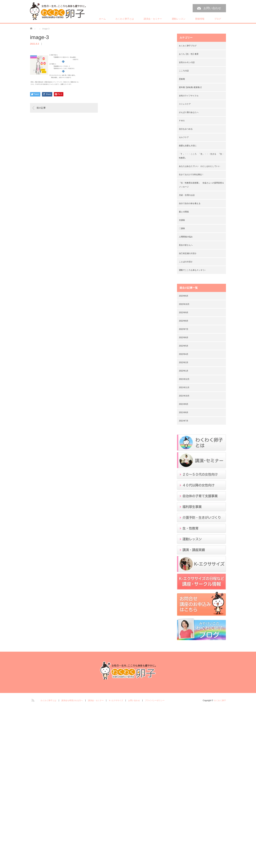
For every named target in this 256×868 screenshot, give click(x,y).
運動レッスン (179, 19)
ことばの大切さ (186, 262)
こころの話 (184, 71)
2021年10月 (184, 396)
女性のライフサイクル (189, 96)
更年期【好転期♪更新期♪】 (191, 87)
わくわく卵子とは (125, 19)
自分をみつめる (186, 129)
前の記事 (41, 108)
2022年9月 (184, 313)
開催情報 (200, 19)
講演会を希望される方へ (72, 700)
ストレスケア (185, 104)
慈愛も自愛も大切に (188, 146)
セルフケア (184, 137)
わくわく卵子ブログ (188, 46)
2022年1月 (184, 371)
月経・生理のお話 (187, 195)
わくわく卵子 (220, 700)
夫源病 (182, 220)
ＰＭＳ (182, 121)
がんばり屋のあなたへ (189, 112)
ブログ (218, 19)
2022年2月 (184, 362)
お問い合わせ (212, 8)
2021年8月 (184, 412)
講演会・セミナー (153, 19)
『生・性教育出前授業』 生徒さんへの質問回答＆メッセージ (201, 185)
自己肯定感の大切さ (188, 253)
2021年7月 (184, 421)
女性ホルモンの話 (187, 62)
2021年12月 (184, 379)
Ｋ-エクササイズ (116, 700)
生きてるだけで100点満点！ (191, 175)
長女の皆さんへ (186, 245)
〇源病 (182, 228)
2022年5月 (184, 346)
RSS (32, 700)
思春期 (182, 79)
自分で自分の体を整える (190, 203)
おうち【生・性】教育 (189, 54)
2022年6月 (184, 338)
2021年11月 (184, 387)
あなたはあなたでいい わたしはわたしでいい (200, 166)
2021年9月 (184, 404)
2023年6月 (184, 296)
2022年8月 (184, 321)
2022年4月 (184, 354)
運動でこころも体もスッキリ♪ (192, 270)
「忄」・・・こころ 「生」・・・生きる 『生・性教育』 (201, 156)
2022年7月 (184, 329)
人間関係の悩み (186, 237)
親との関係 (184, 212)
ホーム (102, 19)
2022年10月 (184, 304)
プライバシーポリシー (155, 700)
